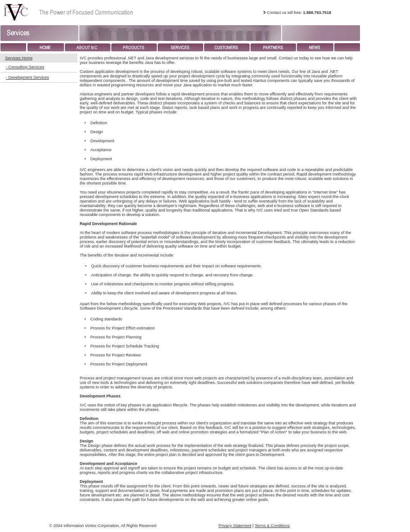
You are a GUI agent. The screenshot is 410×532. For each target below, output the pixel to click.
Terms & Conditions (272, 526)
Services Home (19, 58)
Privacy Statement (235, 526)
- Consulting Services (25, 67)
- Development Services (27, 77)
